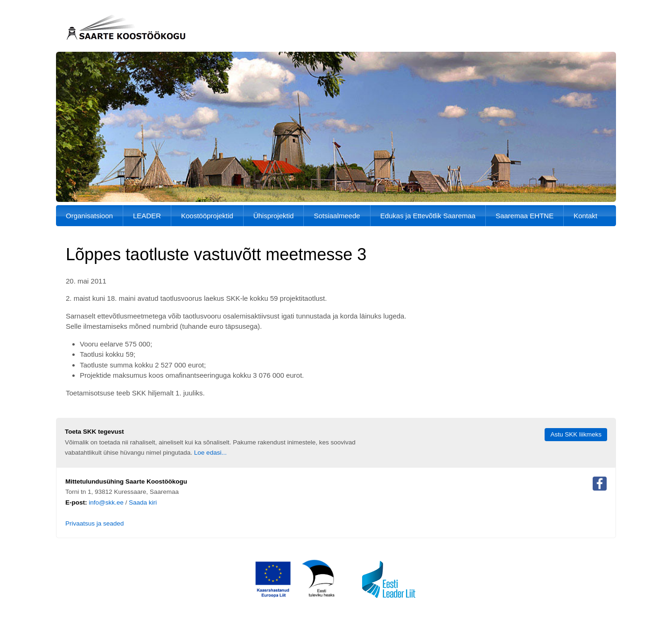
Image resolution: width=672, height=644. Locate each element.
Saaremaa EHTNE (525, 216)
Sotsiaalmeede (337, 216)
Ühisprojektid (274, 216)
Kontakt (585, 216)
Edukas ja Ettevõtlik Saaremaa (428, 216)
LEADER (147, 216)
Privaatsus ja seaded (94, 523)
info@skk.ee (106, 502)
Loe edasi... (210, 453)
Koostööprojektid (207, 216)
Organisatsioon (89, 216)
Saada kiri (143, 502)
